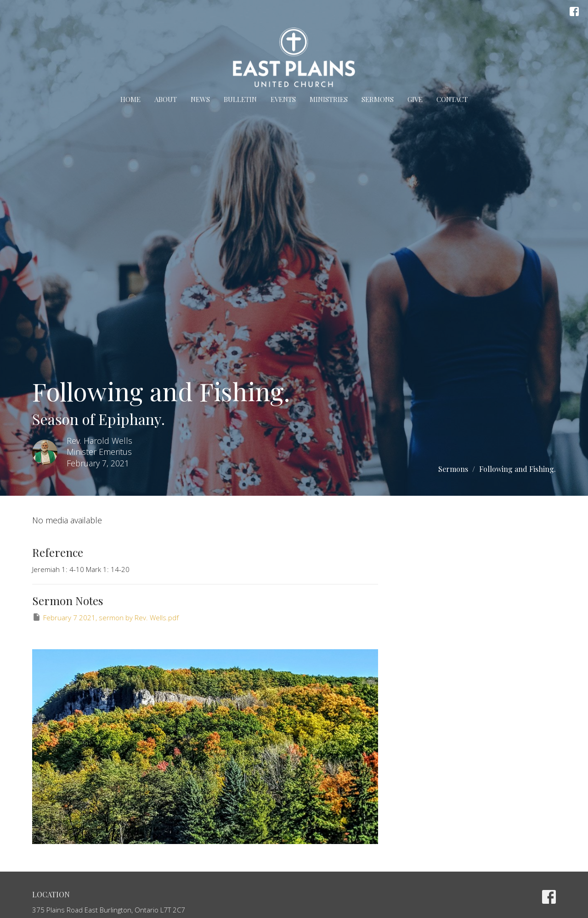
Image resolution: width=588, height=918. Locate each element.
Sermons (378, 99)
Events (283, 99)
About (166, 99)
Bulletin (240, 99)
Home (130, 99)
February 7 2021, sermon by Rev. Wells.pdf (105, 617)
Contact (452, 99)
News (200, 99)
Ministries (329, 99)
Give (415, 99)
